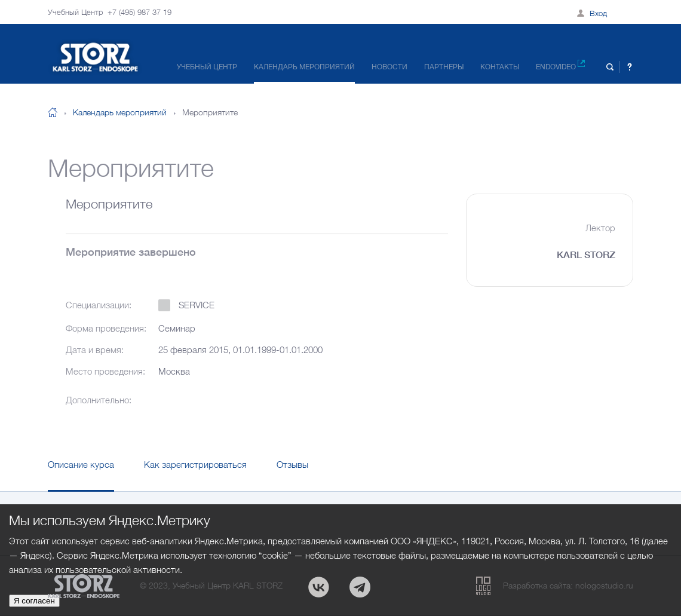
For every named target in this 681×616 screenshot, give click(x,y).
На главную (53, 112)
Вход (598, 13)
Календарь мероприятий (304, 67)
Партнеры (444, 67)
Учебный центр (207, 67)
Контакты (500, 67)
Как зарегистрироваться (195, 464)
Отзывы (292, 464)
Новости (389, 67)
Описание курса (81, 464)
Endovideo (560, 65)
